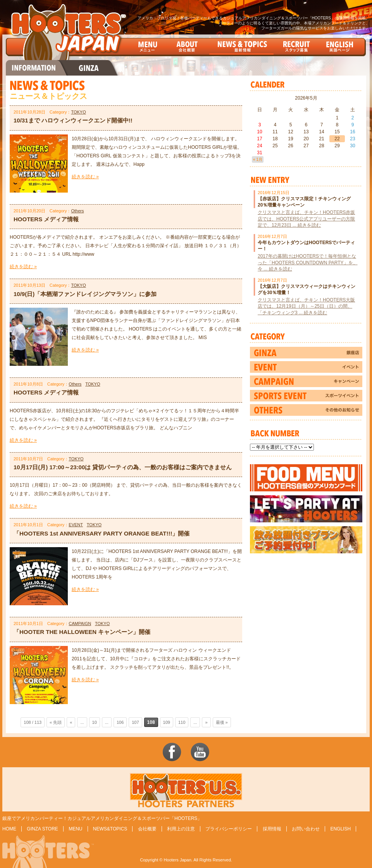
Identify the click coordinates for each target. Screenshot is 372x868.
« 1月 (258, 159)
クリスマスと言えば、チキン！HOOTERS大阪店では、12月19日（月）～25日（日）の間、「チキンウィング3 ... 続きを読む (306, 306)
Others (77, 211)
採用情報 (272, 829)
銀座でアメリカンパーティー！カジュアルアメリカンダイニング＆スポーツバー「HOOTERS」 (102, 818)
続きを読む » (85, 177)
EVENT (76, 525)
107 (135, 722)
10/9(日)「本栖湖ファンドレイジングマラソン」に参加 (85, 294)
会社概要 (147, 829)
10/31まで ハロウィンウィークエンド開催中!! (73, 120)
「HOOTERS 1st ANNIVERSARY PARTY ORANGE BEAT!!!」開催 (102, 533)
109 (167, 722)
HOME (9, 829)
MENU (75, 829)
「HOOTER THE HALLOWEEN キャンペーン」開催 (82, 632)
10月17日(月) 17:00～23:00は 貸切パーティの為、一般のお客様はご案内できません (123, 467)
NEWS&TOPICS (110, 829)
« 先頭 (56, 722)
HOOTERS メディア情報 (46, 219)
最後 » (222, 722)
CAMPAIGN (80, 623)
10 (95, 722)
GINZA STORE (42, 829)
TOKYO (78, 112)
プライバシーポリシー (229, 829)
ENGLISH (340, 829)
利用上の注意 (181, 829)
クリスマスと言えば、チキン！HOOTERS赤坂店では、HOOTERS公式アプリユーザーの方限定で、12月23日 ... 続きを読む (306, 219)
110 (182, 722)
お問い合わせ (306, 829)
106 (120, 722)
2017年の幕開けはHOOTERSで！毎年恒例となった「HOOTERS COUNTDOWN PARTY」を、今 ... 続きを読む (308, 262)
